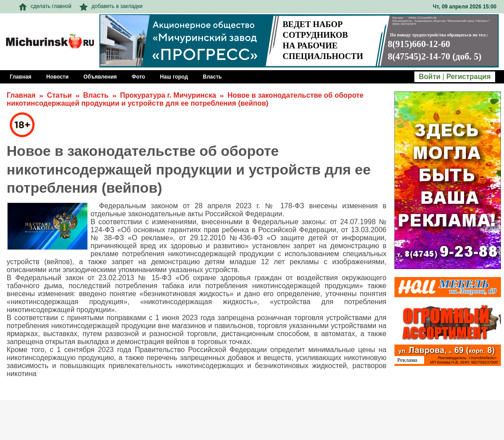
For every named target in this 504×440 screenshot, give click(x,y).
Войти (430, 77)
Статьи (59, 95)
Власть (96, 95)
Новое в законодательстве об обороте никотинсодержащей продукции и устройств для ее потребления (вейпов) (185, 99)
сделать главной (45, 6)
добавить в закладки (111, 6)
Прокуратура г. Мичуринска (168, 95)
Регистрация (469, 77)
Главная (21, 95)
